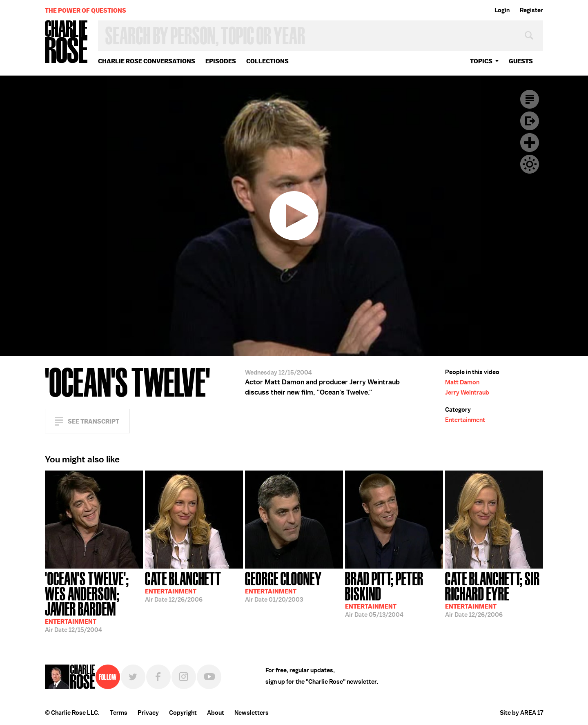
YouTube (209, 677)
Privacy (148, 713)
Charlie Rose (67, 42)
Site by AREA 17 (521, 713)
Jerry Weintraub (467, 393)
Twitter (133, 677)
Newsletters (252, 713)
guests (521, 61)
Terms (119, 713)
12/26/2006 (183, 586)
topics (481, 61)
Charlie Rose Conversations (147, 61)
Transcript (530, 99)
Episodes (221, 61)
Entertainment (465, 420)
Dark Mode (530, 164)
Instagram (184, 677)
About (216, 713)
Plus (530, 143)
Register (531, 10)
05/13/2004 (394, 594)
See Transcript (94, 421)
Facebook (158, 677)
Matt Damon (462, 382)
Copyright (183, 713)
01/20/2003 (283, 586)
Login (502, 10)
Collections (267, 61)
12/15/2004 (94, 601)
